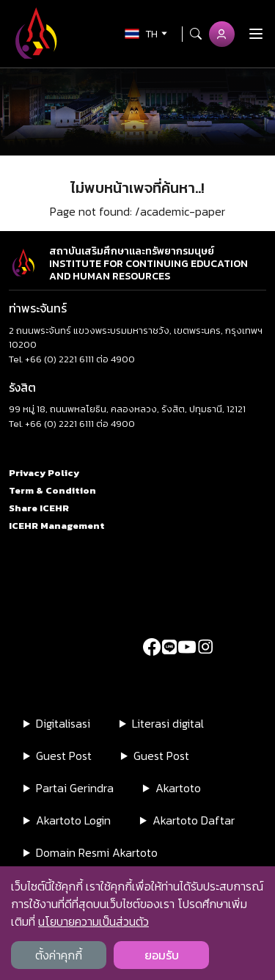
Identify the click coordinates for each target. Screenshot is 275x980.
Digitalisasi (63, 723)
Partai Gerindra (75, 788)
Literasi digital (168, 723)
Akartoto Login (73, 820)
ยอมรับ (162, 955)
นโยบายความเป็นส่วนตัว (93, 921)
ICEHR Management (57, 526)
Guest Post (64, 756)
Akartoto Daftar (194, 820)
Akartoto (178, 788)
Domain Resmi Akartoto (97, 852)
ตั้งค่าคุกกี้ (59, 955)
